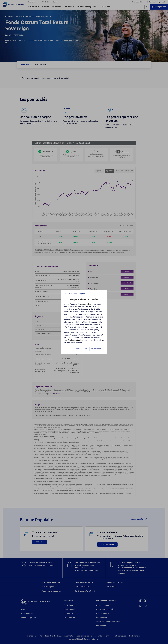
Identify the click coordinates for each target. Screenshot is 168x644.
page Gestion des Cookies (73, 340)
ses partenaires (85, 304)
